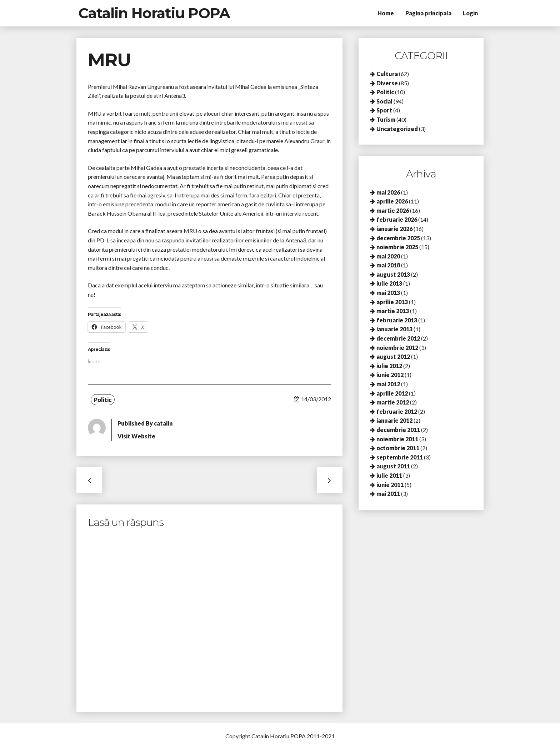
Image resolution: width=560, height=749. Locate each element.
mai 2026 (388, 192)
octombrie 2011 (398, 448)
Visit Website (136, 436)
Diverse (387, 83)
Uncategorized (397, 129)
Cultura (387, 74)
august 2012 (393, 356)
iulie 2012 (389, 366)
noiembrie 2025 (397, 247)
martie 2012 (393, 402)
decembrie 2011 (398, 430)
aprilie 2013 (392, 302)
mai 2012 (388, 384)
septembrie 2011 (400, 457)
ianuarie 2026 (394, 229)
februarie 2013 (397, 320)
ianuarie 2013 (394, 329)
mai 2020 (388, 256)
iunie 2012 (390, 375)
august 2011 (393, 466)
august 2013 (393, 274)
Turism (386, 119)
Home (386, 13)
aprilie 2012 (392, 393)
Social (384, 101)
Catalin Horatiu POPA (154, 13)
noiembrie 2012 (397, 348)
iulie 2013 (389, 283)
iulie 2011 (389, 475)
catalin (163, 423)
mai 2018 (388, 265)
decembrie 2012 (398, 338)
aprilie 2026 (392, 201)
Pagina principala (428, 13)
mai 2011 (388, 494)
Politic (103, 400)
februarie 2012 (397, 411)
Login (470, 13)
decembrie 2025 (398, 238)
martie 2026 (393, 210)
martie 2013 (393, 311)
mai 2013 (388, 293)
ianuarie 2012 (394, 420)
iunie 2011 (390, 485)
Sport (384, 110)
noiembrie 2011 (397, 439)
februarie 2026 (397, 219)
